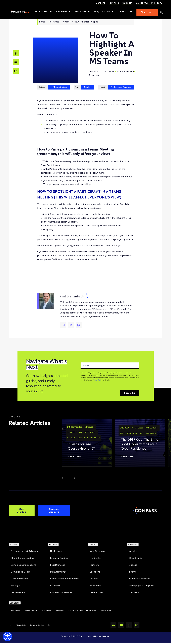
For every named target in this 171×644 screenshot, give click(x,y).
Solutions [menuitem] (14, 539)
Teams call (69, 94)
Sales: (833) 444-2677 (149, 3)
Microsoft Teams (85, 245)
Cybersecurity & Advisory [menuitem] (24, 547)
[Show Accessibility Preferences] (8, 636)
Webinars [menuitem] (134, 589)
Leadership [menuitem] (96, 554)
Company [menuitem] (93, 539)
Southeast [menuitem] (47, 610)
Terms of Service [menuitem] (37, 625)
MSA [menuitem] (48, 625)
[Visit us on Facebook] (129, 625)
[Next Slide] (73, 471)
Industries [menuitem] (54, 539)
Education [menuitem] (56, 582)
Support (127, 3)
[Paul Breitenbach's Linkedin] (71, 319)
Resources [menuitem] (133, 539)
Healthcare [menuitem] (56, 547)
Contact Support (54, 504)
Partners (114, 3)
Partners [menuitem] (94, 561)
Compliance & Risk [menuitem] (20, 568)
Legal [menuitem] (11, 625)
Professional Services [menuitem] (61, 589)
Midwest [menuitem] (60, 610)
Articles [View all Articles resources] (87, 81)
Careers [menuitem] (94, 575)
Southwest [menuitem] (107, 610)
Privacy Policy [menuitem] (22, 625)
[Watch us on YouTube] (121, 625)
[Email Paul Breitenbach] (63, 319)
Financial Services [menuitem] (59, 554)
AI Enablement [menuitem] (18, 589)
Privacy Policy (97, 374)
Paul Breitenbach (125, 68)
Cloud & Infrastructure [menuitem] (23, 554)
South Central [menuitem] (76, 610)
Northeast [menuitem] (16, 610)
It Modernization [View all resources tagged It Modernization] (59, 81)
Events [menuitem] (133, 568)
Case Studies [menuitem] (136, 554)
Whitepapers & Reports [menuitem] (142, 582)
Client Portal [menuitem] (96, 589)
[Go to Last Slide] (64, 471)
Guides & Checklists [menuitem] (140, 575)
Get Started (22, 504)
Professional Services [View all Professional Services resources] (121, 81)
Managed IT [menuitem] (17, 582)
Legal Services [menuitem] (58, 561)
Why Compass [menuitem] (97, 547)
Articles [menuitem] (133, 547)
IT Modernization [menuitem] (20, 575)
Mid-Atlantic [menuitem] (31, 610)
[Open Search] (161, 12)
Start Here (147, 12)
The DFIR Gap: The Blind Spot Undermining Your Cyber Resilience (140, 437)
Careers (100, 3)
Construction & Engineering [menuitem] (65, 575)
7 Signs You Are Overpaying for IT (82, 440)
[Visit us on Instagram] (137, 625)
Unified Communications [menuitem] (23, 561)
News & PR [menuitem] (95, 582)
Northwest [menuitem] (92, 610)
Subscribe (130, 386)
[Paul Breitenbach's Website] (79, 319)
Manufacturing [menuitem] (58, 568)
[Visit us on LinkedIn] (113, 625)
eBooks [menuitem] (133, 561)
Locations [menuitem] (95, 568)
